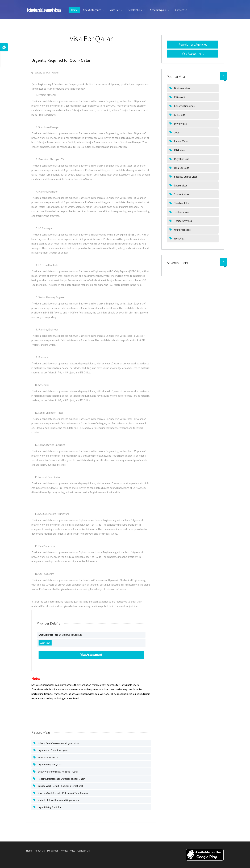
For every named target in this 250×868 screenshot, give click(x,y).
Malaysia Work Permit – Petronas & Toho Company (64, 793)
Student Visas (181, 194)
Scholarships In (160, 10)
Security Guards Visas (186, 177)
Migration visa (181, 159)
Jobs (176, 132)
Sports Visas (181, 186)
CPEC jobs (179, 115)
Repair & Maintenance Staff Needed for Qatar (61, 779)
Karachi (55, 73)
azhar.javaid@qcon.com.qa (61, 635)
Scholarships (136, 10)
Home (74, 10)
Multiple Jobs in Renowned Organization (58, 800)
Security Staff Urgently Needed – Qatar (58, 772)
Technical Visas (182, 212)
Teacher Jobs (181, 203)
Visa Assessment (193, 53)
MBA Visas (179, 150)
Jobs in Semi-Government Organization (58, 743)
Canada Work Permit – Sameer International (60, 786)
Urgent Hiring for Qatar (49, 765)
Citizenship (180, 97)
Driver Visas (180, 124)
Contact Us (181, 10)
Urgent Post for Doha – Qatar (53, 750)
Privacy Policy (68, 851)
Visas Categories (94, 10)
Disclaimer (53, 851)
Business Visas (182, 88)
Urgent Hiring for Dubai (49, 807)
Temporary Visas (183, 221)
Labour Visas (181, 141)
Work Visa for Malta (47, 757)
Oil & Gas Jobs (181, 168)
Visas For (116, 10)
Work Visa (179, 239)
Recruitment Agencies (193, 44)
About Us (40, 851)
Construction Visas (184, 106)
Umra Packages (182, 230)
